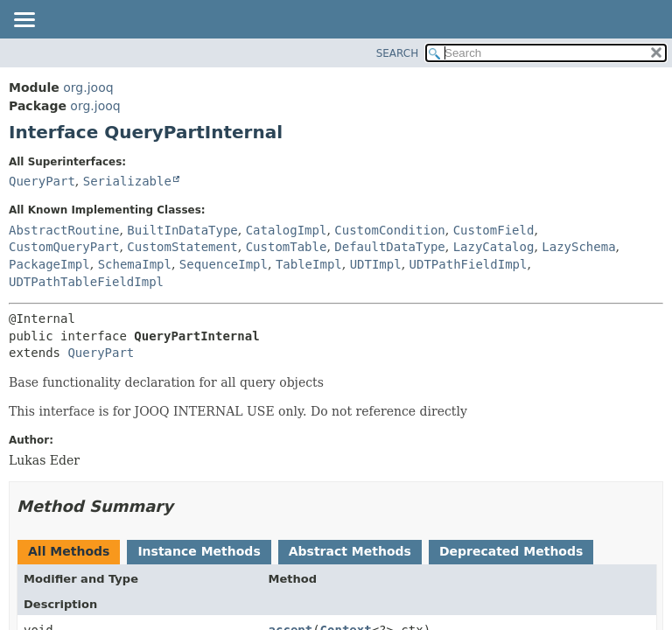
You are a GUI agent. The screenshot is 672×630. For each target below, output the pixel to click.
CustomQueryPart (64, 247)
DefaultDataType (389, 247)
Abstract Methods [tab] (350, 551)
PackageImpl (49, 264)
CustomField (494, 230)
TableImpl (309, 264)
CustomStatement (182, 247)
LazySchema (578, 247)
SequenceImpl (224, 264)
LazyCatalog (494, 247)
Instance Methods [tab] (199, 551)
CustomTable (287, 247)
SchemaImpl (135, 264)
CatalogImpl (287, 230)
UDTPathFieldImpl (469, 264)
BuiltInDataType (182, 230)
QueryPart (42, 181)
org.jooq (88, 87)
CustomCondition (389, 230)
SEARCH (398, 53)
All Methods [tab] (69, 551)
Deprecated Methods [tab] (511, 551)
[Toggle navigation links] (24, 21)
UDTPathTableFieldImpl (86, 282)
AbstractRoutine (64, 230)
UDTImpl (376, 264)
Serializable (127, 181)
